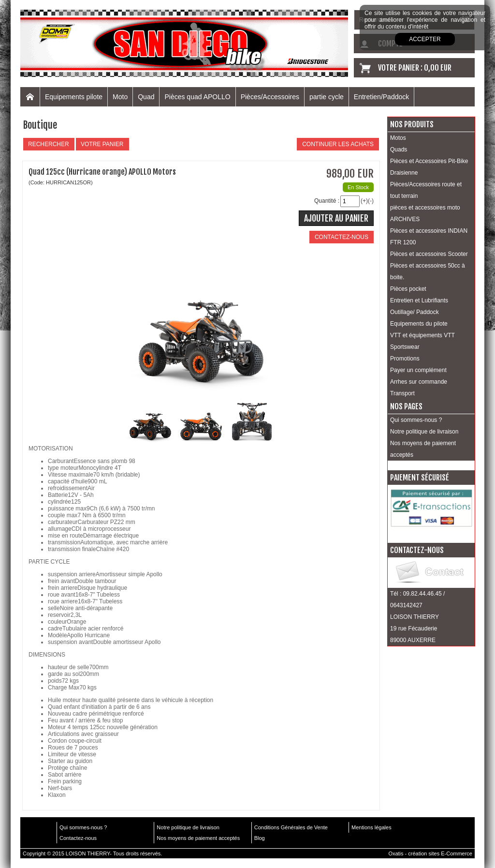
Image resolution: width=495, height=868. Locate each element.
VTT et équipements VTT (422, 335)
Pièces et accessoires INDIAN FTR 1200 (429, 237)
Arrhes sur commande (419, 382)
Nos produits (412, 124)
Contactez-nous (78, 838)
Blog (260, 838)
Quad (146, 97)
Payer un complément (418, 370)
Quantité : (327, 201)
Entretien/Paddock (381, 97)
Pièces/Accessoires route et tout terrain (426, 190)
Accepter (425, 39)
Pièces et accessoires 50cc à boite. (428, 271)
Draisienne (404, 173)
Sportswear (405, 347)
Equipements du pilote (419, 324)
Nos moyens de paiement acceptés (423, 449)
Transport (402, 393)
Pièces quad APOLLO (197, 97)
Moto (120, 97)
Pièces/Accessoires (270, 97)
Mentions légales (371, 827)
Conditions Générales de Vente (291, 827)
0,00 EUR (438, 68)
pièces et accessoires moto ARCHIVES (425, 213)
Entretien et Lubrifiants (419, 300)
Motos (398, 138)
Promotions (405, 359)
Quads (399, 150)
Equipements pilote (74, 97)
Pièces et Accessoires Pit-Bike (429, 161)
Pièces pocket (408, 289)
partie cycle (327, 97)
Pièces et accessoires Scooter (429, 254)
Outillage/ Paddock (415, 312)
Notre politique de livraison (424, 432)
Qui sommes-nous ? (416, 420)
